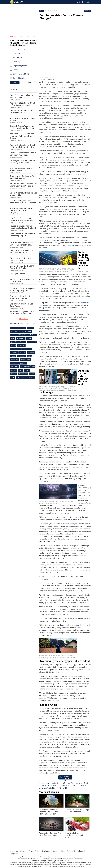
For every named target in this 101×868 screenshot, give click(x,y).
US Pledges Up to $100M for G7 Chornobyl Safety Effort (23, 162)
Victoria (26, 335)
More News (24, 319)
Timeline (13, 89)
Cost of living (18, 53)
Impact (13, 377)
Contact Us (73, 851)
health (13, 338)
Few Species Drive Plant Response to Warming (20, 297)
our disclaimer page (78, 867)
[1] (77, 862)
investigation (22, 356)
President (14, 374)
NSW (20, 335)
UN (64, 783)
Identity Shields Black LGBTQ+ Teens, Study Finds (23, 267)
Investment (14, 353)
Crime (15, 70)
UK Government (25, 367)
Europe (47, 783)
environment (21, 338)
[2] (78, 862)
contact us (66, 867)
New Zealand (15, 367)
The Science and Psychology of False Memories (77, 811)
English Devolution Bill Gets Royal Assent (22, 305)
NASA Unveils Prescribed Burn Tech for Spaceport (23, 235)
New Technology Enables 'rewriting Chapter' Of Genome (23, 202)
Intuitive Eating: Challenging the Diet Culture (74, 835)
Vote (15, 83)
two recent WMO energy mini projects (66, 524)
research (13, 335)
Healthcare (17, 57)
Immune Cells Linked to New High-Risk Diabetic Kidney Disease (22, 136)
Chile (47, 785)
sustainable (23, 363)
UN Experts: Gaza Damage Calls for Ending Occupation (23, 289)
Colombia (61, 785)
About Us (84, 851)
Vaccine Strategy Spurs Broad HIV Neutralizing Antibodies (22, 146)
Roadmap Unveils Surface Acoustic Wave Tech (21, 169)
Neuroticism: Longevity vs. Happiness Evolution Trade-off (23, 227)
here (58, 773)
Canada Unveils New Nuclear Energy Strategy (22, 259)
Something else (19, 78)
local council (21, 345)
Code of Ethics (60, 851)
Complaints (14, 854)
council (30, 342)
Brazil (86, 783)
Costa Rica (51, 788)
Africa (42, 785)
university (31, 328)
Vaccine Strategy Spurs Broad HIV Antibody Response (22, 104)
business (23, 342)
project (23, 360)
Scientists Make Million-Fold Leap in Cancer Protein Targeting (22, 210)
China (59, 783)
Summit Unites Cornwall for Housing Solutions (22, 112)
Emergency (14, 363)
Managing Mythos (17, 274)
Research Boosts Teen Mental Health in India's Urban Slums (22, 127)
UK (35, 342)
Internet (25, 377)
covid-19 (13, 345)
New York (71, 783)
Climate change (19, 49)
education (23, 353)
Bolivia (69, 785)
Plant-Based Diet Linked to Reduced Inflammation (21, 96)
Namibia (76, 785)
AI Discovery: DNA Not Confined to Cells (23, 119)
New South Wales (16, 349)
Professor (33, 335)
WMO (66, 139)
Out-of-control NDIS (21, 74)
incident (32, 377)
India (54, 783)
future (21, 370)
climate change (23, 374)
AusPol (30, 356)
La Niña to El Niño (55, 130)
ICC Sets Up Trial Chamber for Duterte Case (22, 280)
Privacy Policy (35, 851)
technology (31, 353)
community (14, 331)
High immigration (20, 66)
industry (13, 356)
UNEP (87, 314)
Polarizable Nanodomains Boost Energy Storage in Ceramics (23, 185)
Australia (13, 328)
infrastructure (27, 349)
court (19, 377)
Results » (30, 83)
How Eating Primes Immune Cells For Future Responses (22, 219)
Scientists (14, 370)
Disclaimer (47, 851)
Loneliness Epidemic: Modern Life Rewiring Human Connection (49, 812)
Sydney (27, 370)
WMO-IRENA (50, 240)
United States (15, 360)
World (42, 11)
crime (29, 360)
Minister (29, 338)
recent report (46, 314)
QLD (34, 367)
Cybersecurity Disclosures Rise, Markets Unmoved (23, 177)
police (21, 331)
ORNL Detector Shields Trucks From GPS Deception (23, 252)
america (79, 783)
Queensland (14, 342)
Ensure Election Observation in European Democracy (23, 154)
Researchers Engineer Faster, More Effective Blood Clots (22, 313)
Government (22, 328)
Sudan (53, 785)
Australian (28, 331)
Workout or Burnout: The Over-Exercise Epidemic (50, 834)
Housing (16, 62)
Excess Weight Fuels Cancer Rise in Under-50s (23, 194)
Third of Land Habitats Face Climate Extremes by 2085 (22, 244)
